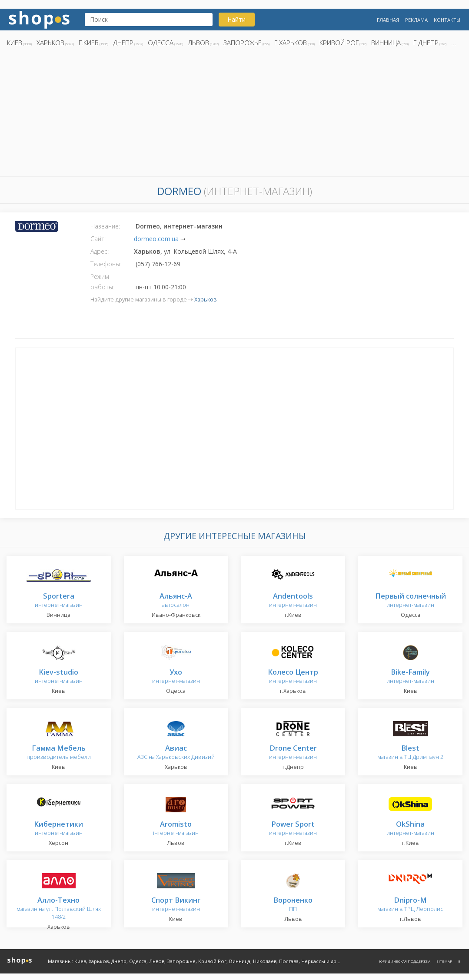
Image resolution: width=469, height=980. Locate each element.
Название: (105, 226)
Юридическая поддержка (405, 961)
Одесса (161, 43)
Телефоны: (106, 264)
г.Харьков (291, 43)
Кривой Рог (339, 43)
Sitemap (444, 961)
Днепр (123, 43)
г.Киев (89, 43)
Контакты (447, 20)
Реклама (416, 20)
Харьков (50, 43)
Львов (198, 43)
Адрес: (100, 251)
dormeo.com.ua (156, 239)
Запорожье (243, 43)
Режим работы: (102, 282)
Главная (388, 20)
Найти (236, 19)
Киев (15, 43)
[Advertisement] (234, 114)
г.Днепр (426, 43)
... (454, 43)
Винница (386, 43)
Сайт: (98, 239)
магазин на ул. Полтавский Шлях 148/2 (59, 909)
